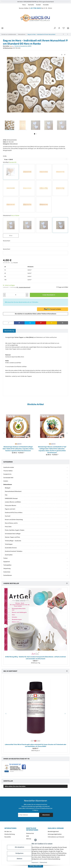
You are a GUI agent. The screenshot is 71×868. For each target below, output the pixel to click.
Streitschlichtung (10, 834)
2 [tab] (36, 134)
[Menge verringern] (4, 295)
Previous (4, 433)
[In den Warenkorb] (49, 295)
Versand (15, 263)
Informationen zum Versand (56, 837)
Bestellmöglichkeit (53, 832)
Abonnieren (46, 815)
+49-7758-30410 (35, 8)
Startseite (31, 5)
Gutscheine (7, 572)
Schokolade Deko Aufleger (13, 534)
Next (67, 433)
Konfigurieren (20, 853)
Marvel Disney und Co (11, 523)
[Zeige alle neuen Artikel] (67, 671)
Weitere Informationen (49, 314)
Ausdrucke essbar (9, 467)
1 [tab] (35, 134)
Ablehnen (20, 859)
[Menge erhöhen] (27, 295)
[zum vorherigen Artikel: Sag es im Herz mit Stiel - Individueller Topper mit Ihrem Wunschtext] (63, 34)
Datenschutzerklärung (28, 806)
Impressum (36, 862)
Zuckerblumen (8, 575)
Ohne (12, 235)
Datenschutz (44, 862)
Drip (6, 495)
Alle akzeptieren (20, 847)
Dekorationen (14, 144)
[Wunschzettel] (64, 28)
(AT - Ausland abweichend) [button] (23, 287)
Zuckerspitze (9, 555)
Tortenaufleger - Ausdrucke (13, 541)
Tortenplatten (7, 565)
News (24, 5)
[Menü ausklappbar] (2, 28)
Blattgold (8, 488)
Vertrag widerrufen (35, 866)
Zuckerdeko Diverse (11, 548)
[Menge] (16, 295)
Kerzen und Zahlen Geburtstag (14, 520)
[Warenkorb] (68, 28)
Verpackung (7, 568)
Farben (6, 558)
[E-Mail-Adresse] (29, 815)
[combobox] (35, 159)
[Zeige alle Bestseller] (67, 583)
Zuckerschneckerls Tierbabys (14, 551)
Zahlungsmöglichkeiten (55, 834)
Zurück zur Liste (6, 34)
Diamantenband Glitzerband (13, 491)
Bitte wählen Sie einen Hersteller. (15, 786)
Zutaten (6, 481)
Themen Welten (8, 471)
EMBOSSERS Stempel (11, 498)
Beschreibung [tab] (9, 331)
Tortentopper (9, 544)
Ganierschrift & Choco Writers (14, 513)
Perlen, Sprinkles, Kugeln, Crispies (15, 530)
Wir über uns (8, 832)
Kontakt (38, 5)
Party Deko (8, 527)
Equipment (7, 562)
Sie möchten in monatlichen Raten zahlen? (36, 314)
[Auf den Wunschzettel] (65, 55)
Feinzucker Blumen (10, 506)
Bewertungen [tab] (22, 331)
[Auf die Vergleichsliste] (62, 55)
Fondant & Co (7, 474)
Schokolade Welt (8, 478)
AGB (27, 836)
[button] (55, 28)
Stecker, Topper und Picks (12, 537)
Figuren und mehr (10, 509)
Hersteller (46, 5)
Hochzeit (8, 516)
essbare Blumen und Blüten (13, 502)
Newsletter (8, 837)
